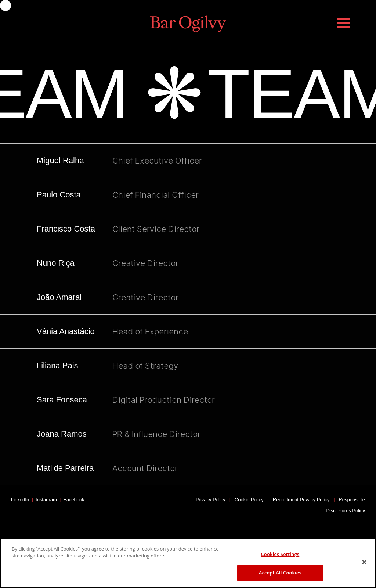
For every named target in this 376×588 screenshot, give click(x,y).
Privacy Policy (211, 500)
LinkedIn (20, 500)
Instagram (46, 500)
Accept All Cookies (280, 573)
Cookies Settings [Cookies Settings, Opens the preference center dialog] (280, 554)
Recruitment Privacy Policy (301, 500)
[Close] (364, 562)
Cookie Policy (249, 500)
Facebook (74, 500)
